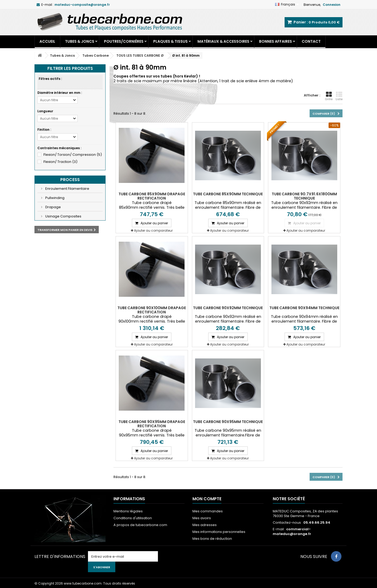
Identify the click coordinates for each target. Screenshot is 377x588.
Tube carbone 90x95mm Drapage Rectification (152, 424)
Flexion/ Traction (60, 162)
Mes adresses (205, 525)
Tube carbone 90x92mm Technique (228, 308)
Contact (311, 41)
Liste (339, 96)
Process (70, 180)
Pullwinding (54, 198)
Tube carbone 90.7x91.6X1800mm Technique (304, 196)
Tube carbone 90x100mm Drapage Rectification (152, 310)
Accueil (47, 41)
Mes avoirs (202, 518)
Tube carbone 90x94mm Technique (304, 308)
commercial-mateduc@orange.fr (292, 531)
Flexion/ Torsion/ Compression (73, 155)
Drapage (53, 207)
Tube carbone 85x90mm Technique (228, 194)
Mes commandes (208, 511)
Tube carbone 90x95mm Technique (228, 422)
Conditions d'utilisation (133, 518)
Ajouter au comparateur (153, 230)
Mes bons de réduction (212, 539)
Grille (329, 96)
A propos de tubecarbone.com (140, 525)
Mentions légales (128, 511)
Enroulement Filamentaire (67, 189)
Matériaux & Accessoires (223, 41)
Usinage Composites (63, 216)
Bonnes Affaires (276, 41)
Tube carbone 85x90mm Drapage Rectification (152, 196)
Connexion (332, 5)
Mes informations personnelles (219, 532)
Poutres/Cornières (124, 41)
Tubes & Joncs (80, 41)
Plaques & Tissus (170, 41)
